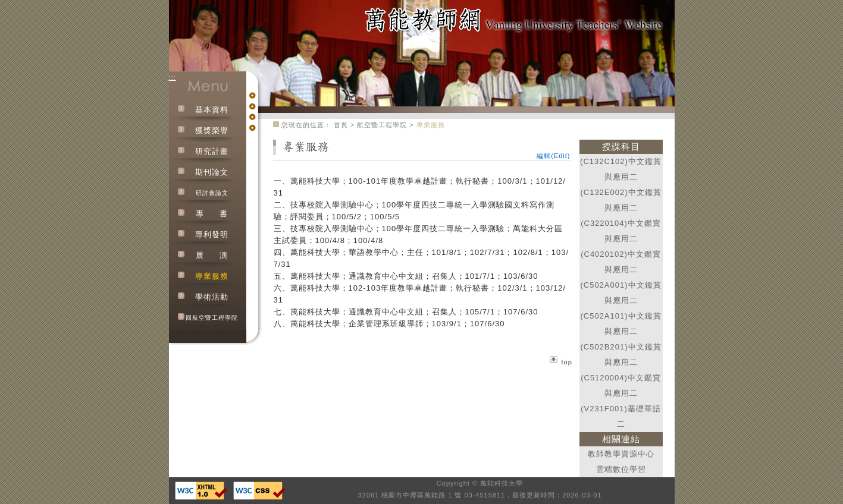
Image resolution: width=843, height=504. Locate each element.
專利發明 (212, 234)
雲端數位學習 (621, 469)
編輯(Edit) (553, 156)
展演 (212, 255)
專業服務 (212, 276)
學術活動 (212, 297)
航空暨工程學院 (382, 125)
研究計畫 (212, 151)
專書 (212, 214)
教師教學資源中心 (621, 454)
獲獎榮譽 (212, 130)
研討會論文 (212, 193)
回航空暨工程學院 (212, 318)
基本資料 (212, 110)
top (567, 362)
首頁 (341, 125)
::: (173, 77)
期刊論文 (212, 172)
